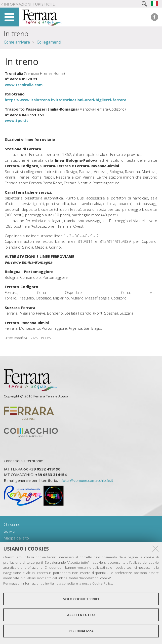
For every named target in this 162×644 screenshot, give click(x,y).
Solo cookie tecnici (81, 599)
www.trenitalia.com (24, 85)
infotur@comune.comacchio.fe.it (86, 480)
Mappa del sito (16, 538)
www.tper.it (16, 120)
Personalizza (81, 631)
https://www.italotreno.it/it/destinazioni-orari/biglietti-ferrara (66, 100)
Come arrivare (17, 42)
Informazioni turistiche (29, 4)
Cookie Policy (102, 583)
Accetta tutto (81, 615)
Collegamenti (49, 42)
